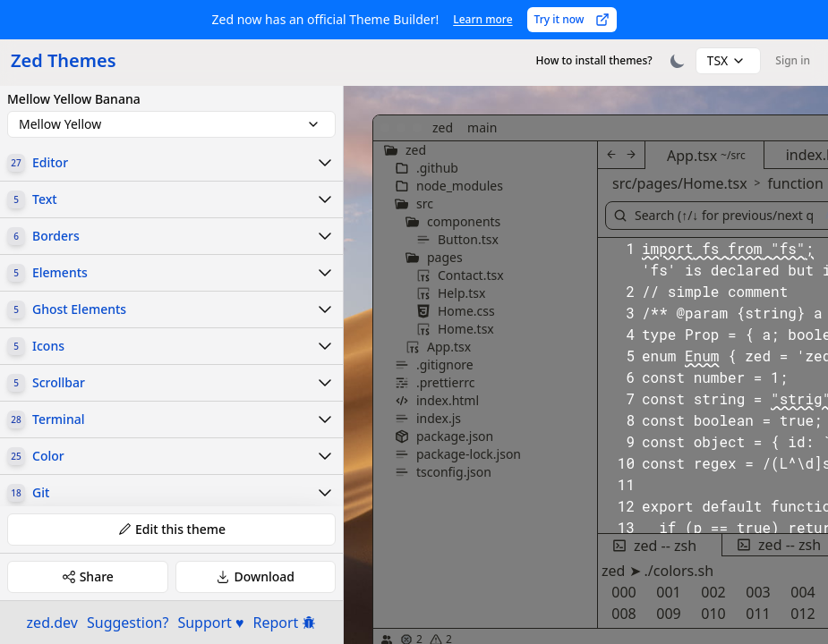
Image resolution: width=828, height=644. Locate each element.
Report (285, 623)
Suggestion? (128, 623)
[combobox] (729, 61)
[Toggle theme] (678, 61)
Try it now (572, 19)
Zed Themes (64, 60)
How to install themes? (594, 60)
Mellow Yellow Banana (74, 99)
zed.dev (52, 623)
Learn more (482, 19)
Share (88, 576)
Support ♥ (210, 623)
